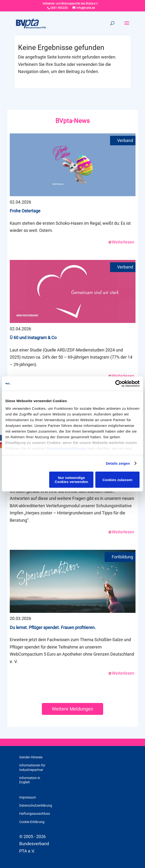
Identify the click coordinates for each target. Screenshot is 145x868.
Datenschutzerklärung (66, 448)
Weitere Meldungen (72, 709)
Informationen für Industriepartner (32, 767)
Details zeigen (118, 463)
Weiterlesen (121, 242)
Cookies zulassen (117, 480)
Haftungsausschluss (35, 814)
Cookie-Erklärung (32, 822)
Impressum (28, 797)
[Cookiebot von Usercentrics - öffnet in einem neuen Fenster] (119, 384)
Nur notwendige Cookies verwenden (71, 480)
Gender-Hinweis (31, 757)
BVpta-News (72, 121)
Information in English (30, 780)
